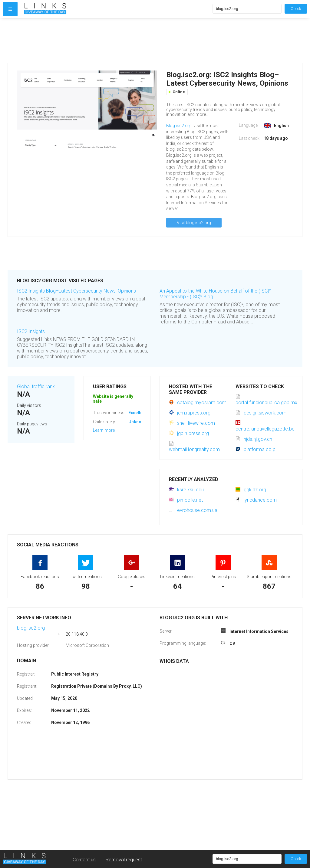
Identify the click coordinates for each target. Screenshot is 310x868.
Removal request (124, 860)
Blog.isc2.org (179, 126)
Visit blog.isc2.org (194, 223)
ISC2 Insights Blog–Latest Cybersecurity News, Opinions (76, 291)
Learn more (104, 430)
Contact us (84, 860)
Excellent (137, 413)
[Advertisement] (117, 41)
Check (296, 9)
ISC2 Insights (31, 331)
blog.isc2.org (31, 628)
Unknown (138, 422)
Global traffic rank (36, 387)
